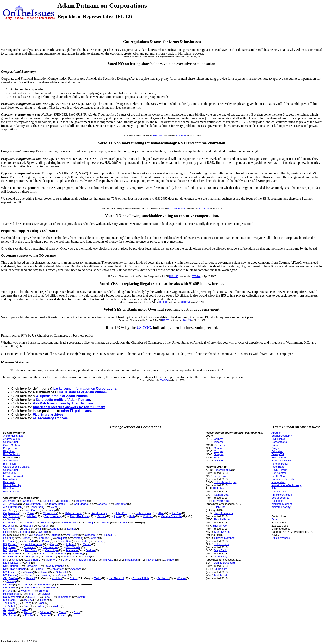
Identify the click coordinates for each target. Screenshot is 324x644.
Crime (275, 445)
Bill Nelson (9, 464)
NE (5, 563)
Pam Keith (9, 482)
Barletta (43, 591)
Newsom (14, 513)
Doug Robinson (79, 516)
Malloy (12, 522)
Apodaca (77, 569)
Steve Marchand (54, 566)
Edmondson (45, 584)
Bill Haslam (220, 569)
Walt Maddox (81, 504)
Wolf (11, 591)
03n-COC (164, 380)
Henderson (36, 507)
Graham (28, 526)
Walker (12, 501)
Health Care (278, 476)
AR (5, 507)
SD (5, 600)
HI (4, 532)
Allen (161, 513)
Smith (16, 560)
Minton (78, 538)
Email (275, 519)
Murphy (50, 560)
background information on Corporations (85, 388)
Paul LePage (222, 519)
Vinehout (46, 612)
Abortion (276, 433)
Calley (86, 557)
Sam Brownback (223, 513)
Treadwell (81, 501)
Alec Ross (31, 550)
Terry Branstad (221, 501)
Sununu (13, 566)
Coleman (32, 560)
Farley (51, 510)
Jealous (90, 550)
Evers (62, 612)
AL (5, 504)
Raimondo (13, 594)
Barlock (102, 516)
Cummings (52, 550)
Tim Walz (50, 557)
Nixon (28, 575)
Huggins (47, 501)
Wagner (26, 591)
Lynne (118, 516)
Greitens (220, 445)
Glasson (90, 535)
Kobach (70, 544)
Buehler (51, 588)
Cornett (26, 584)
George (102, 504)
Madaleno (72, 550)
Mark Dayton (222, 532)
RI (4, 594)
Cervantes (57, 569)
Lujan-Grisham (17, 569)
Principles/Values (282, 495)
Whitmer (13, 557)
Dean (27, 603)
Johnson (170, 560)
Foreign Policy (280, 464)
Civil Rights (278, 439)
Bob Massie (73, 547)
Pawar (46, 541)
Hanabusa (25, 532)
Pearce (39, 569)
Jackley (28, 600)
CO (5, 516)
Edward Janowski (14, 476)
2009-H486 (204, 209)
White (41, 606)
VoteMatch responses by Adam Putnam (63, 403)
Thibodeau (61, 553)
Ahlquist (61, 538)
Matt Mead (221, 575)
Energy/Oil (278, 454)
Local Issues (279, 492)
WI (5, 612)
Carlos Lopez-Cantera (16, 467)
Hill (40, 529)
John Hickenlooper (225, 482)
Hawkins (45, 575)
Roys (77, 612)
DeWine (13, 578)
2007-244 (196, 276)
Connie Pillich (141, 578)
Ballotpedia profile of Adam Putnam (63, 400)
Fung (31, 594)
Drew (138, 522)
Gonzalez (29, 547)
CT (5, 522)
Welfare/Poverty (281, 507)
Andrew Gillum (12, 439)
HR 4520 (163, 302)
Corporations (279, 442)
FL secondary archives (50, 418)
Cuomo (13, 575)
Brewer (13, 544)
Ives (99, 541)
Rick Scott (9, 451)
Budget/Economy (282, 436)
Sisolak (29, 572)
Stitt (11, 584)
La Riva (177, 513)
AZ (5, 510)
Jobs (274, 488)
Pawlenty (152, 560)
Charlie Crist (11, 442)
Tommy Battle (57, 504)
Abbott (12, 606)
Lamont (28, 522)
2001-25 (187, 320)
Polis (132, 516)
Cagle (27, 529)
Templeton (64, 597)
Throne (13, 615)
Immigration (278, 482)
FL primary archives (48, 415)
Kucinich (57, 578)
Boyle (43, 553)
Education (277, 451)
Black (41, 603)
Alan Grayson (11, 461)
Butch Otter (220, 507)
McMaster (14, 597)
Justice (218, 461)
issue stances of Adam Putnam (83, 392)
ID (4, 538)
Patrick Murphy (12, 485)
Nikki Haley (221, 557)
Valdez (57, 606)
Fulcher (25, 538)
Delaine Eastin (74, 513)
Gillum (11, 526)
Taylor (98, 578)
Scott (11, 609)
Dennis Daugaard (224, 563)
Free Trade (278, 467)
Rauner (11, 541)
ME (5, 553)
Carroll (43, 532)
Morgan (46, 594)
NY (5, 575)
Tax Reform (278, 501)
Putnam (46, 526)
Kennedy (29, 541)
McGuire (72, 535)
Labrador (43, 538)
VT (5, 609)
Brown (13, 588)
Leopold (37, 535)
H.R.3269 (157, 136)
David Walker (69, 522)
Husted (30, 578)
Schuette (69, 557)
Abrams (55, 529)
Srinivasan (47, 522)
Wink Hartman (33, 544)
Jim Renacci (117, 578)
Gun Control (279, 473)
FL (5, 526)
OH (5, 578)
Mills (29, 553)
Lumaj (89, 522)
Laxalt (45, 572)
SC (5, 597)
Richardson (67, 584)
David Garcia (31, 510)
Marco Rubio (11, 479)
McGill (32, 597)
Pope (46, 597)
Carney (218, 439)
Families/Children (282, 461)
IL (4, 541)
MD (5, 550)
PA (5, 591)
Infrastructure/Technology (286, 485)
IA (4, 535)
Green (12, 603)
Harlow (28, 612)
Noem (12, 600)
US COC (144, 328)
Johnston (14, 516)
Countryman (33, 504)
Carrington (121, 504)
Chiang (31, 513)
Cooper (219, 451)
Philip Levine (11, 448)
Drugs (275, 448)
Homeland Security (283, 479)
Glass (27, 606)
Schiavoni (163, 578)
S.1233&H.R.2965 (177, 209)
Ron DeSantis (11, 454)
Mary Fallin (221, 550)
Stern (25, 609)
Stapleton (12, 519)
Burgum (219, 454)
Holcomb (218, 442)
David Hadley (99, 513)
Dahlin (29, 615)
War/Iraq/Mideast (282, 504)
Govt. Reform (279, 470)
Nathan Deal (222, 495)
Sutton (74, 578)
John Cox (121, 513)
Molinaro (63, 575)
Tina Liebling (83, 560)
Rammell (63, 615)
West (54, 507)
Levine (71, 529)
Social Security (280, 498)
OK (5, 584)
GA (5, 529)
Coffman (148, 516)
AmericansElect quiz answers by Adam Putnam (69, 407)
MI (5, 557)
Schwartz (31, 566)
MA (5, 547)
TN (5, 603)
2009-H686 (181, 136)
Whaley (182, 578)
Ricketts (13, 563)
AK (5, 501)
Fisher (12, 572)
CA (5, 513)
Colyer (54, 544)
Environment (279, 457)
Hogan (13, 550)
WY (5, 615)
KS (5, 544)
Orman (87, 544)
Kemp (12, 529)
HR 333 (166, 320)
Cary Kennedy (53, 516)
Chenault (28, 501)
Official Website (281, 538)
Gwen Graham (12, 445)
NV (5, 572)
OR (5, 588)
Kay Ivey (13, 504)
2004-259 (186, 302)
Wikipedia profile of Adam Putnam (62, 396)
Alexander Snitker (14, 436)
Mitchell (32, 516)
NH (5, 566)
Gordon (45, 615)
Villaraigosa (50, 513)
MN (5, 560)
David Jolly (10, 473)
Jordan (94, 538)
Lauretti (122, 522)
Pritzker (84, 541)
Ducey (12, 510)
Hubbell (107, 535)
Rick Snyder (220, 526)
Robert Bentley (222, 470)
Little (10, 538)
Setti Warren (50, 547)
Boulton (54, 535)
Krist (29, 563)
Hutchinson (15, 507)
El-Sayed (31, 557)
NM (5, 569)
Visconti (105, 522)
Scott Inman (31, 588)
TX (5, 606)
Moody (79, 553)
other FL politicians (76, 411)
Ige (9, 532)
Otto (65, 560)
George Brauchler (172, 516)
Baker (12, 547)
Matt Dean (131, 560)
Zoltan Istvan (143, 513)
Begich (64, 501)
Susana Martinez (224, 538)
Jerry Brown (221, 476)
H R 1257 (174, 276)
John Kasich (222, 544)
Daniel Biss (64, 541)
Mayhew (14, 553)
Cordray (11, 581)
